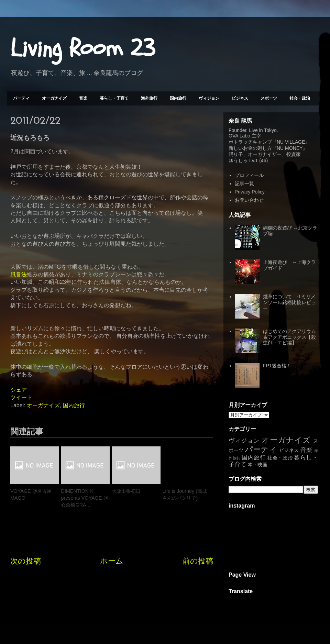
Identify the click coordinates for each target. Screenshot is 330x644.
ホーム (112, 561)
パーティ (21, 98)
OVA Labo (239, 136)
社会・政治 (300, 98)
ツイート (21, 397)
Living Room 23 (83, 48)
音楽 (83, 98)
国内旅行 (178, 98)
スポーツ (269, 98)
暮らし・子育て (114, 98)
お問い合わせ (249, 200)
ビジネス (240, 98)
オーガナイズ (54, 98)
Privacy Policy (250, 192)
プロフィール (249, 175)
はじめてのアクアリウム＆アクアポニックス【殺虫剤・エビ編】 (289, 337)
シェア (19, 390)
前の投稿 (198, 561)
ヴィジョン (209, 98)
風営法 (19, 274)
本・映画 (257, 465)
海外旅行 (149, 98)
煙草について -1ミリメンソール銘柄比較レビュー (289, 302)
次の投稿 (26, 561)
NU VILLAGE (291, 142)
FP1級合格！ (277, 366)
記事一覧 (244, 184)
